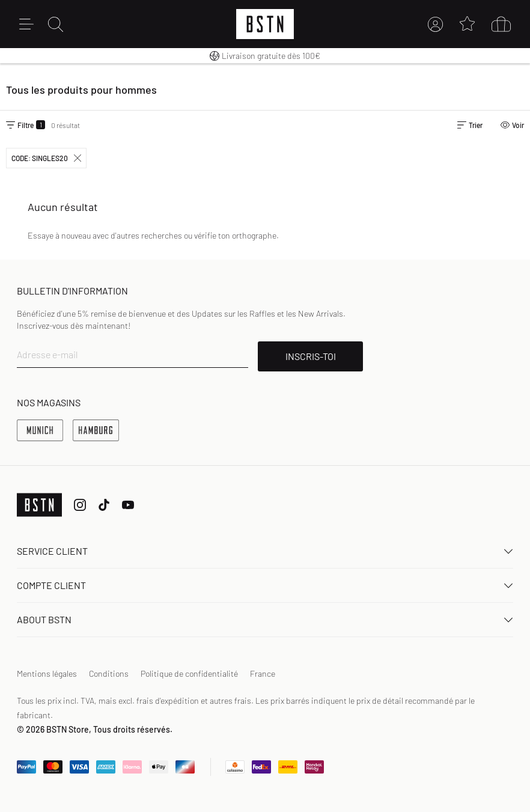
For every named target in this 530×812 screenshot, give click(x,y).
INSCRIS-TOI (311, 356)
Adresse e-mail (47, 354)
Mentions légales (47, 673)
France (263, 673)
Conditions (109, 673)
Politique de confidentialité (189, 673)
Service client (265, 551)
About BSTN (265, 619)
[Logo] (265, 24)
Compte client (265, 585)
